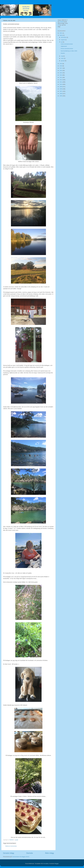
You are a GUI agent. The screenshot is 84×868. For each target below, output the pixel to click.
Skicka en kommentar (11, 846)
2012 (61, 80)
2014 (61, 75)
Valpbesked (64, 46)
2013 (61, 77)
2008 (61, 89)
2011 (61, 82)
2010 (61, 84)
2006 (61, 94)
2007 (61, 91)
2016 (61, 71)
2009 (61, 87)
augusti (63, 40)
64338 (61, 22)
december (64, 37)
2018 (61, 66)
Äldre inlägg (49, 853)
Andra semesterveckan (67, 44)
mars (62, 58)
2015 (61, 73)
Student (63, 53)
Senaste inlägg (9, 853)
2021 (61, 33)
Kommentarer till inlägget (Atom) (21, 857)
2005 (61, 96)
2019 (61, 64)
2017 (61, 68)
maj (62, 56)
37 (58, 25)
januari (63, 61)
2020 (61, 35)
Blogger (57, 864)
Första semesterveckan (67, 49)
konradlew (46, 864)
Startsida (30, 853)
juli (62, 42)
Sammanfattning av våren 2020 (69, 51)
